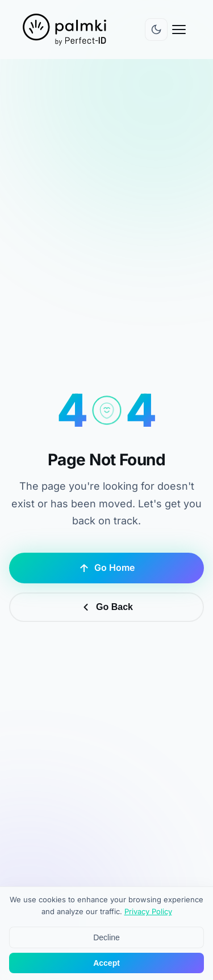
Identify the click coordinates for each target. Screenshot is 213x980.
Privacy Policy (148, 912)
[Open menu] (179, 30)
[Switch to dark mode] (156, 30)
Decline (106, 938)
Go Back (106, 607)
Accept (106, 964)
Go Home (106, 568)
